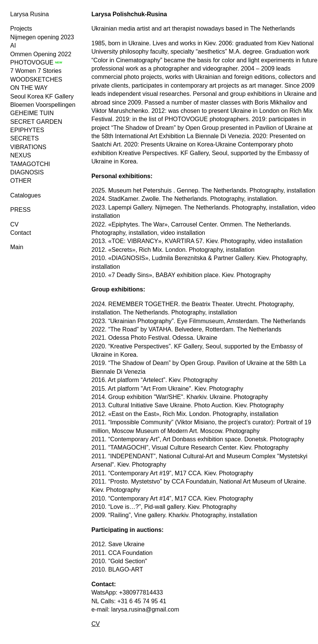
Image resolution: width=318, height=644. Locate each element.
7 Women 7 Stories (36, 71)
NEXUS (21, 155)
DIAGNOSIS (27, 172)
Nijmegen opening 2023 (42, 37)
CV (14, 224)
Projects (21, 29)
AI (13, 45)
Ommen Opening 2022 (41, 54)
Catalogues (25, 195)
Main (17, 247)
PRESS (20, 210)
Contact (21, 233)
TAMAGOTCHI (30, 164)
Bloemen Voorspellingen (43, 105)
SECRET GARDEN (36, 122)
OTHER (21, 181)
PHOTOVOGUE (32, 62)
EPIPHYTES (27, 130)
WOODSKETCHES (36, 79)
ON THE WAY (29, 88)
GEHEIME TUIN (32, 113)
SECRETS (25, 138)
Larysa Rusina (29, 14)
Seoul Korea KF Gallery (42, 96)
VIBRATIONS (28, 147)
